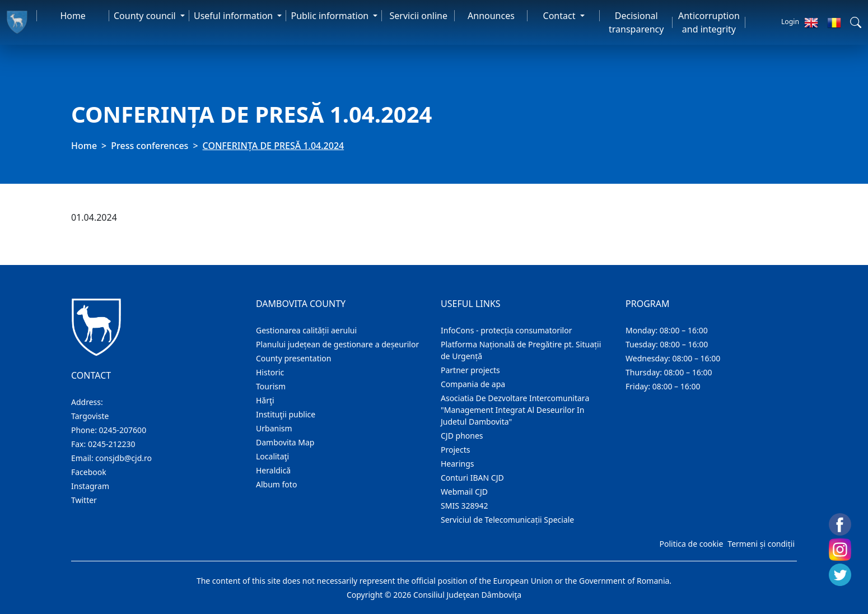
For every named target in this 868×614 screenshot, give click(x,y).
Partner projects (470, 370)
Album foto (276, 484)
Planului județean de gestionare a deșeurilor (337, 344)
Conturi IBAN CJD (472, 478)
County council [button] (146, 16)
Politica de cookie (691, 544)
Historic (270, 372)
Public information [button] (331, 16)
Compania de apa (473, 384)
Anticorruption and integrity (709, 22)
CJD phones (462, 436)
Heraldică (273, 470)
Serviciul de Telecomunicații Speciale (507, 520)
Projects (455, 450)
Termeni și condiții (761, 544)
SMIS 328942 (465, 506)
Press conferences (150, 146)
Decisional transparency (636, 22)
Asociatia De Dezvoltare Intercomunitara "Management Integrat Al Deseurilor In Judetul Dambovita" (515, 410)
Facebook (89, 472)
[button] (856, 22)
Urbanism (274, 428)
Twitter (84, 500)
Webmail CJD (464, 492)
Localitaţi (272, 456)
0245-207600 (123, 430)
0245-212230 (112, 444)
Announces (491, 16)
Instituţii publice (286, 414)
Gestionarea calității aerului (306, 330)
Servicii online (419, 16)
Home (73, 16)
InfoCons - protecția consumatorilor (507, 330)
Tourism (271, 386)
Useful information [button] (234, 16)
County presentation (293, 358)
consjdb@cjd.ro (123, 458)
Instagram (90, 486)
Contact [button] (561, 16)
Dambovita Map (285, 442)
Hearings (458, 464)
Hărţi (265, 400)
